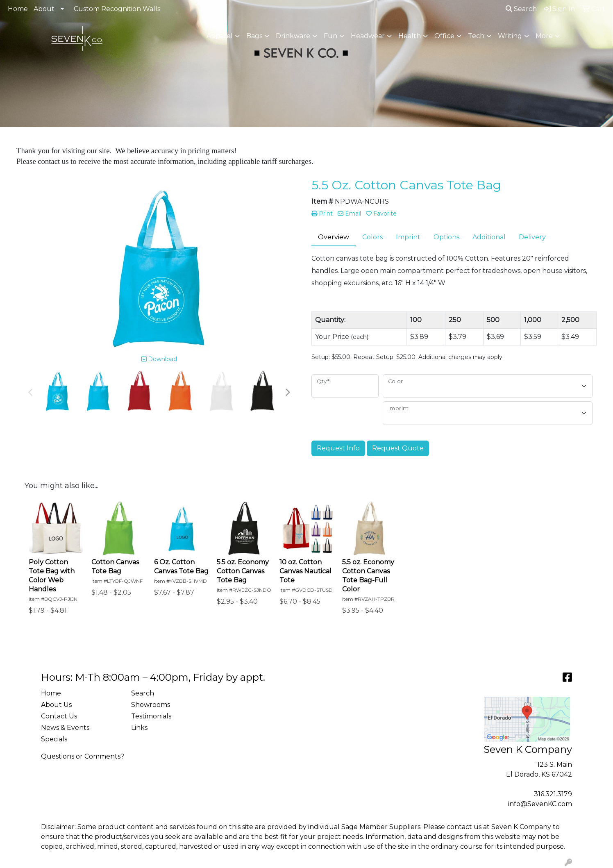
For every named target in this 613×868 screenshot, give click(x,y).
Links (139, 728)
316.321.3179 (553, 794)
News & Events (65, 728)
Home (18, 9)
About (44, 9)
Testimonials (151, 716)
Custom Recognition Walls (117, 9)
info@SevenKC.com (540, 804)
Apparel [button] (220, 36)
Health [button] (410, 36)
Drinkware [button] (293, 36)
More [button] (544, 36)
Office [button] (444, 36)
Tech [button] (476, 36)
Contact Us (59, 716)
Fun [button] (330, 36)
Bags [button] (254, 36)
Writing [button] (510, 36)
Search (521, 9)
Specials (54, 739)
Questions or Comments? (83, 756)
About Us (56, 705)
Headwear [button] (368, 36)
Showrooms (151, 705)
